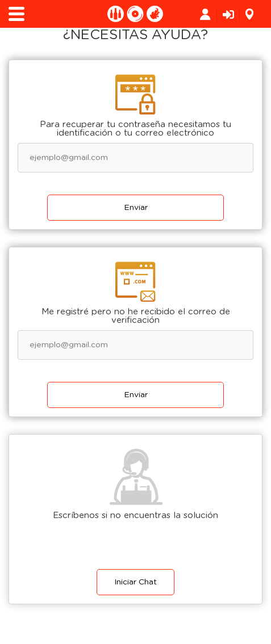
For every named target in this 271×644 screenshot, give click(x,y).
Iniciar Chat (135, 582)
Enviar (136, 208)
